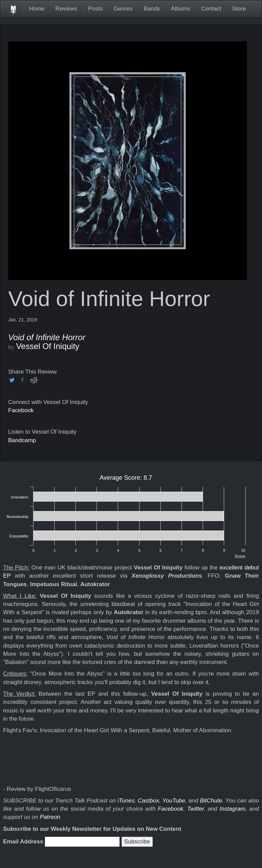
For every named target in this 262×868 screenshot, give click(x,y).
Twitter (196, 809)
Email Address (23, 842)
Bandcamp (22, 440)
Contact (211, 9)
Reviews (66, 9)
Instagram (233, 809)
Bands (152, 9)
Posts (96, 9)
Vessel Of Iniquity (48, 346)
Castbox (148, 801)
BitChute (211, 801)
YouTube (174, 801)
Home (37, 9)
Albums (181, 9)
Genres (123, 9)
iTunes (126, 801)
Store (239, 9)
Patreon (50, 817)
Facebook (21, 410)
